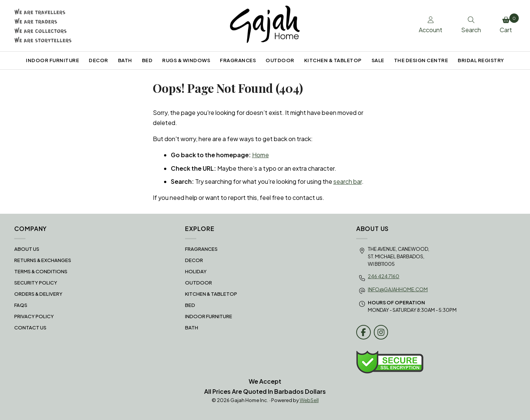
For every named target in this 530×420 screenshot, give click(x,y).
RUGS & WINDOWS (186, 60)
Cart (508, 24)
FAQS (21, 305)
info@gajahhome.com (398, 289)
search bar (348, 181)
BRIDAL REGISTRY (481, 60)
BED (147, 60)
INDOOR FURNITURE (52, 60)
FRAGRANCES (238, 60)
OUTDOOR (280, 60)
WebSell (309, 400)
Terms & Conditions (41, 271)
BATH (125, 60)
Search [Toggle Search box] (471, 25)
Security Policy (36, 283)
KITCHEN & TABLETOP (333, 60)
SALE (378, 60)
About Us (27, 249)
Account (431, 25)
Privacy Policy (34, 316)
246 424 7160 (384, 276)
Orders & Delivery (38, 294)
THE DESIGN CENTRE (421, 60)
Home (261, 155)
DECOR (99, 60)
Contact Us (30, 328)
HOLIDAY (196, 271)
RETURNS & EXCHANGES (43, 260)
